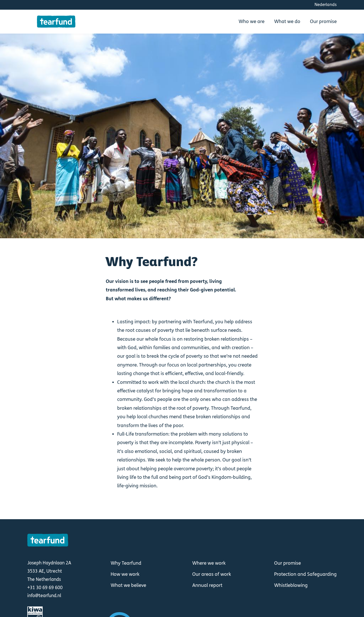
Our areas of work (212, 574)
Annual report (207, 585)
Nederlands (326, 5)
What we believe (128, 585)
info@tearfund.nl (44, 596)
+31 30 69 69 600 (45, 588)
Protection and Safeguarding (305, 574)
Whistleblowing (291, 585)
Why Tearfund (126, 563)
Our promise (288, 563)
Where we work (209, 563)
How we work (125, 574)
